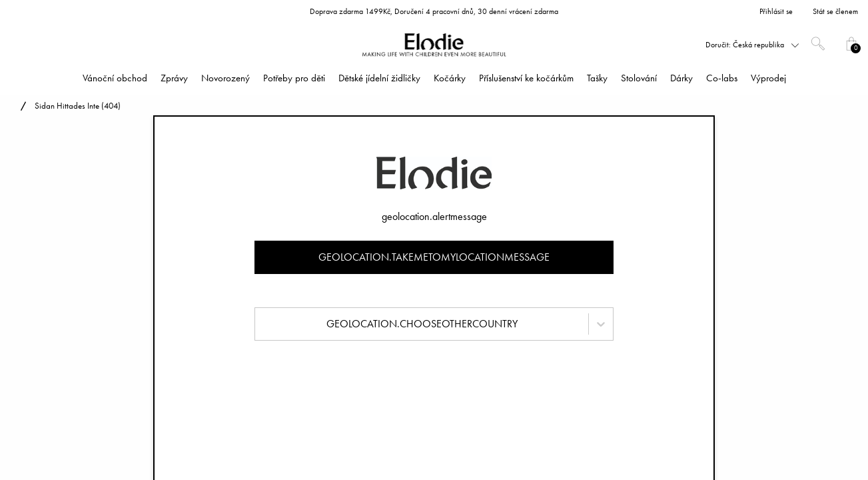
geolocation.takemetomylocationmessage (434, 257)
